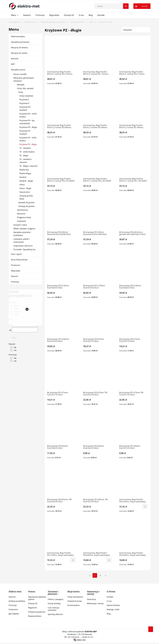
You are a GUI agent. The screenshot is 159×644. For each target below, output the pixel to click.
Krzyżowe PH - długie (28, 127)
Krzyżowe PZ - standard (25, 132)
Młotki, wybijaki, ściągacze (24, 228)
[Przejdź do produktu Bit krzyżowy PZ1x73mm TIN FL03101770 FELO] (134, 375)
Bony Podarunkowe (19, 260)
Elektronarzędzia (18, 36)
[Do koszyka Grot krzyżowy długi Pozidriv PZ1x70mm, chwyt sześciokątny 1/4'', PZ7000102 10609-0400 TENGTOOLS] (73, 560)
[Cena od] (25, 324)
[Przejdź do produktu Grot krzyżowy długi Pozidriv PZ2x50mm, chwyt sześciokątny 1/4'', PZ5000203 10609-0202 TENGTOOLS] (134, 536)
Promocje (15, 282)
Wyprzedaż (16, 271)
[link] (14, 306)
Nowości (15, 276)
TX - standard (25, 148)
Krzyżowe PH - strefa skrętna (28, 115)
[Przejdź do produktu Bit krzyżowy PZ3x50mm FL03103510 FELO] (62, 429)
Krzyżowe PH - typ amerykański (27, 122)
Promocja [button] (13, 355)
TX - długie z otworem (28, 166)
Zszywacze (21, 221)
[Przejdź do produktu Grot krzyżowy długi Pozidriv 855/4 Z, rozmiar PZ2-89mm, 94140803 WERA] (98, 108)
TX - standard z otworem (26, 161)
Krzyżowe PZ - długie (28, 144)
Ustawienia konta (75, 601)
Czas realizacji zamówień (54, 609)
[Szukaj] (126, 6)
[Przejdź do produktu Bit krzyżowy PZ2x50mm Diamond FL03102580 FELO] (62, 215)
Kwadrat (23, 177)
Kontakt (110, 597)
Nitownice (21, 214)
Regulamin (33, 608)
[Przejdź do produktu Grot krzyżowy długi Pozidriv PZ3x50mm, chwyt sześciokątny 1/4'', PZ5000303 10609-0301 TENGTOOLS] (98, 536)
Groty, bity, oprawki (25, 88)
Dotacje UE (33, 603)
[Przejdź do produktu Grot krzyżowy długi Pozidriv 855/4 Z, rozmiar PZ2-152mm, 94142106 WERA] (62, 54)
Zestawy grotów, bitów (26, 197)
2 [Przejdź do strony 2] (100, 575)
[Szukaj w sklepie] (112, 6)
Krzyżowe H (24, 103)
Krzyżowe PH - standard (25, 108)
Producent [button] (13, 302)
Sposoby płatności (55, 614)
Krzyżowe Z (24, 99)
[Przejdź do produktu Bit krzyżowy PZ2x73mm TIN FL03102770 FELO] (98, 375)
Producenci (16, 265)
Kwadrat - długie (26, 181)
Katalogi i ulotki (113, 609)
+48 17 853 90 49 (73, 637)
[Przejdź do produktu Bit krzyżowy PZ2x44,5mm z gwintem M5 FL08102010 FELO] (134, 215)
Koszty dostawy (54, 603)
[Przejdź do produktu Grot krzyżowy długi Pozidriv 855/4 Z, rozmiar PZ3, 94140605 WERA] (62, 161)
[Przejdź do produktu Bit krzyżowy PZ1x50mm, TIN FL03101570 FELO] (98, 482)
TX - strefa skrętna (27, 152)
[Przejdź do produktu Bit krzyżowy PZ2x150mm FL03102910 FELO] (62, 268)
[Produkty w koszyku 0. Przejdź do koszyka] (142, 6)
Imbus (22, 185)
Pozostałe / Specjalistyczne (24, 249)
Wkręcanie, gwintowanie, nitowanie (24, 79)
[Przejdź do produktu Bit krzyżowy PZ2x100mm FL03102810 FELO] (134, 268)
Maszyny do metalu (19, 53)
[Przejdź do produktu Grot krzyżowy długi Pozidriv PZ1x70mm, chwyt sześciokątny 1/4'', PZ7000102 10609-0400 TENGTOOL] (62, 536)
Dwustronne (25, 192)
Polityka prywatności (37, 612)
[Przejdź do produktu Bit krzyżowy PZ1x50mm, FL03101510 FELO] (134, 429)
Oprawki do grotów (26, 202)
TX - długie (24, 155)
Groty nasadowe (26, 96)
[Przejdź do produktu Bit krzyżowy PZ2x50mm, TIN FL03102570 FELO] (62, 482)
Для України (14, 614)
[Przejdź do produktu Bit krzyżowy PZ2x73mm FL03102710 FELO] (134, 322)
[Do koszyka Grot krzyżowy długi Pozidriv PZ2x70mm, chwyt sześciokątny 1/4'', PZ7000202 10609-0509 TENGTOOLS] (145, 506)
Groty (21, 92)
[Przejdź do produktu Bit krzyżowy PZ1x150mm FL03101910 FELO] (98, 268)
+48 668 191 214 (87, 637)
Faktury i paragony (56, 599)
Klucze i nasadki (20, 74)
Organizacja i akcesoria (23, 246)
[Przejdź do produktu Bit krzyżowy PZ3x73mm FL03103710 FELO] (98, 322)
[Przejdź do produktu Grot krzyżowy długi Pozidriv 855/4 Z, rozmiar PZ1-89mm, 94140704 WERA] (134, 108)
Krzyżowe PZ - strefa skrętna (28, 139)
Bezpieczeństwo (35, 616)
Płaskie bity (24, 170)
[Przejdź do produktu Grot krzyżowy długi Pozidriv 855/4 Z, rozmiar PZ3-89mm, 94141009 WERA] (62, 108)
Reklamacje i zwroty (95, 603)
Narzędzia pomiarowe (20, 42)
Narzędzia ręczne (18, 70)
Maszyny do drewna (19, 47)
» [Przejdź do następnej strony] (106, 575)
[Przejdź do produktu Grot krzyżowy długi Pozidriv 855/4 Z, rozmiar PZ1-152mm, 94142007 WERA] (98, 54)
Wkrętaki (21, 85)
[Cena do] (25, 330)
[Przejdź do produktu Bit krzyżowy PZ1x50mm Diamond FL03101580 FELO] (98, 215)
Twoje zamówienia (75, 597)
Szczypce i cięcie (20, 225)
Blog (109, 614)
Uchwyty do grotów (26, 206)
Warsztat (15, 59)
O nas (109, 601)
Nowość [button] (12, 344)
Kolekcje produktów (17, 601)
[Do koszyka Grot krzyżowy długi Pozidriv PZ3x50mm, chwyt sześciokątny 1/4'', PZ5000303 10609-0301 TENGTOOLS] (109, 560)
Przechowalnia (73, 605)
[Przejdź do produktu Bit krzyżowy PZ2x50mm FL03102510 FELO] (98, 429)
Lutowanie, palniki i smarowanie (22, 240)
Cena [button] (11, 319)
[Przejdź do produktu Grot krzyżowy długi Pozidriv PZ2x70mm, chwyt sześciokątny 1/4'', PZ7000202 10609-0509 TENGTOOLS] (134, 482)
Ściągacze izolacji (24, 217)
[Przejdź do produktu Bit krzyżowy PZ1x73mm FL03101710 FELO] (62, 375)
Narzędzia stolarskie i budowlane (22, 234)
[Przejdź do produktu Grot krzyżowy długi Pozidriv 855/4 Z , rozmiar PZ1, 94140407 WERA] (134, 161)
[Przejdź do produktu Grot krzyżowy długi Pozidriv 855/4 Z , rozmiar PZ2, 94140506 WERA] (98, 161)
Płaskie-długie (25, 173)
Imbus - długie (25, 188)
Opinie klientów (113, 605)
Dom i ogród (16, 254)
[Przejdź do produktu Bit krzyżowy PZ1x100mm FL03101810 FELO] (62, 322)
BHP (13, 64)
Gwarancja (91, 599)
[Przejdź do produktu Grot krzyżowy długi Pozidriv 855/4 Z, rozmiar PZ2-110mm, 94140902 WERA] (134, 54)
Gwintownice (22, 210)
